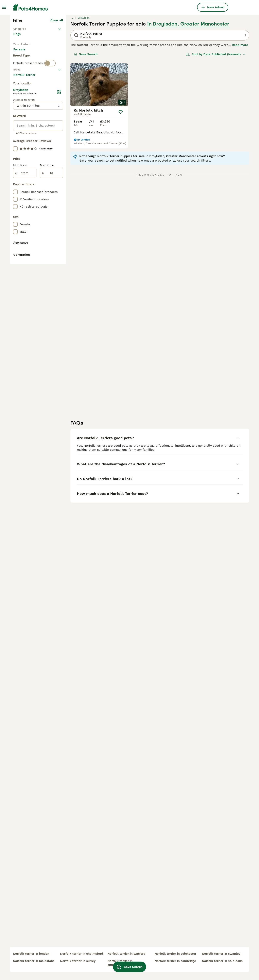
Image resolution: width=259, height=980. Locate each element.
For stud (23, 134)
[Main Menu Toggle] (4, 7)
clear (59, 157)
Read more (240, 115)
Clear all (57, 91)
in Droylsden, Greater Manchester (188, 94)
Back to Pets (23, 99)
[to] (51, 347)
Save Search (86, 125)
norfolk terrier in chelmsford (82, 954)
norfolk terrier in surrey (78, 961)
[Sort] (216, 125)
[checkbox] (15, 177)
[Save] (121, 182)
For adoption (47, 125)
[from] (25, 347)
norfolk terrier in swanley (221, 954)
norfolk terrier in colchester (175, 954)
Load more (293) (51, 249)
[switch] (50, 150)
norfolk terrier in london (31, 954)
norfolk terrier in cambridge (175, 961)
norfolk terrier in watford (126, 954)
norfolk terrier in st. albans (222, 961)
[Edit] (59, 266)
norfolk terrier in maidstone (34, 961)
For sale (23, 125)
